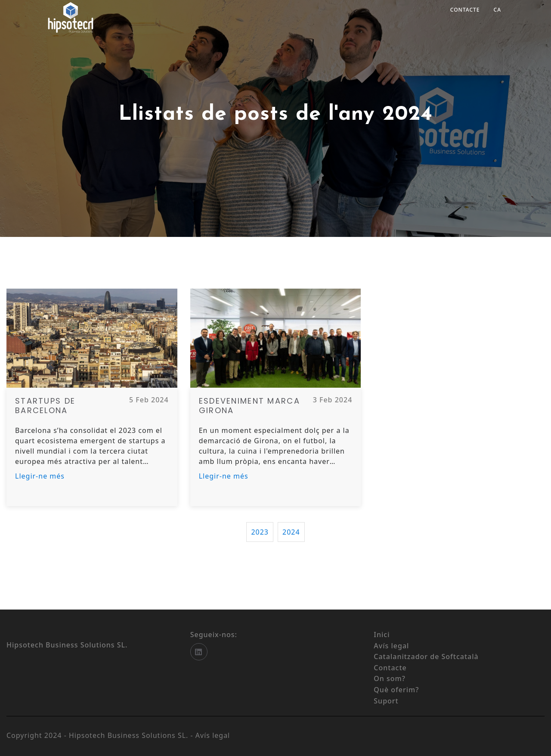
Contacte (465, 10)
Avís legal (213, 735)
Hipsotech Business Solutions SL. (130, 735)
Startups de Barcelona (45, 406)
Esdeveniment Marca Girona (249, 406)
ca (497, 10)
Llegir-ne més (40, 476)
